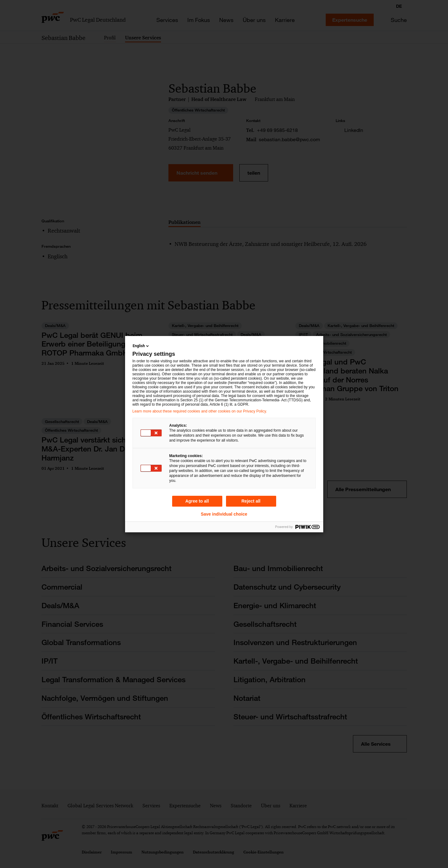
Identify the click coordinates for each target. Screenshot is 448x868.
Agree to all (197, 501)
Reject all (251, 501)
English (141, 346)
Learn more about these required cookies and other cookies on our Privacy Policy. (200, 411)
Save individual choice (224, 514)
